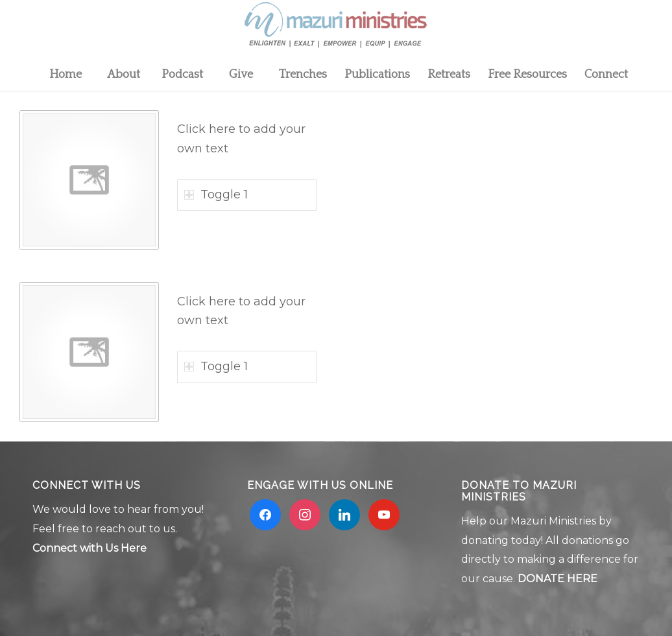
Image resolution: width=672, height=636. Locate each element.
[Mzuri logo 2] (336, 29)
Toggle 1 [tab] (216, 194)
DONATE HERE (558, 579)
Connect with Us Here (90, 548)
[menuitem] (65, 75)
